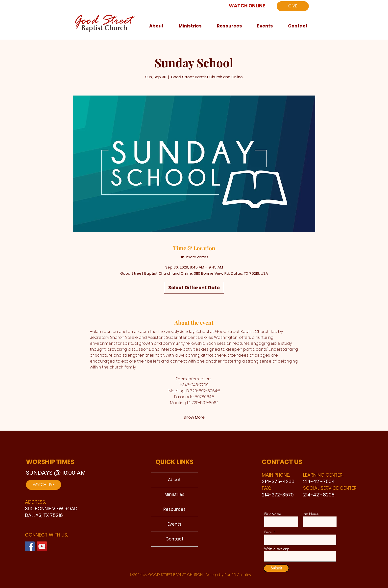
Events (174, 524)
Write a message (277, 549)
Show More (194, 417)
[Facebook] (30, 546)
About (174, 480)
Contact (174, 539)
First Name (273, 514)
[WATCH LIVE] (44, 485)
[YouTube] (42, 546)
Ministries (174, 494)
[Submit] (276, 568)
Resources (174, 509)
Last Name (311, 514)
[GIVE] (293, 6)
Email (268, 532)
